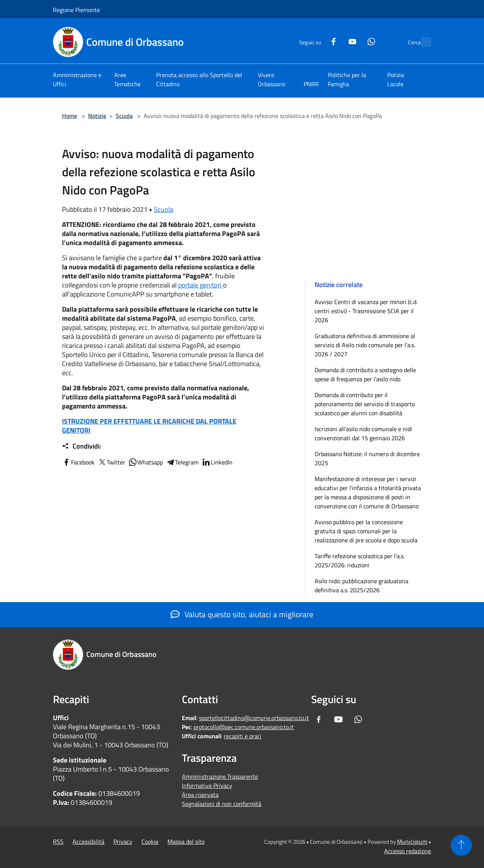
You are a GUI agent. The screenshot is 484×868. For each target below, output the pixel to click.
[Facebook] (317, 41)
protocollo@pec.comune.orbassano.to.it (244, 727)
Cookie (150, 842)
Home (70, 116)
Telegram (182, 462)
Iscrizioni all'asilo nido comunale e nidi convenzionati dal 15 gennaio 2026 (363, 433)
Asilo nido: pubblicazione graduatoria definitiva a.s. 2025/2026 (361, 585)
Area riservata (200, 795)
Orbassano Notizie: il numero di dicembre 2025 (367, 458)
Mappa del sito (186, 842)
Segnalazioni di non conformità (222, 804)
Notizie (97, 116)
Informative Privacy (207, 786)
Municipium (412, 842)
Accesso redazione (408, 851)
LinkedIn (217, 462)
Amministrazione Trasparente (220, 776)
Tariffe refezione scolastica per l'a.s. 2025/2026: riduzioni (360, 561)
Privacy (123, 842)
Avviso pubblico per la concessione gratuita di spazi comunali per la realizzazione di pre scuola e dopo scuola (366, 531)
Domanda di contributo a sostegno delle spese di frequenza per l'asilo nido (365, 374)
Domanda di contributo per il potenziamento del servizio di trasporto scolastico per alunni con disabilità (365, 404)
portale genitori (201, 285)
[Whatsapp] (355, 41)
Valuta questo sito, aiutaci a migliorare (242, 614)
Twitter (111, 462)
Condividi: (81, 446)
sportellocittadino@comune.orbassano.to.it (254, 718)
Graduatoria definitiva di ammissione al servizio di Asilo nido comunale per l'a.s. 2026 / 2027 (365, 345)
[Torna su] (461, 845)
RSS (58, 842)
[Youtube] (336, 41)
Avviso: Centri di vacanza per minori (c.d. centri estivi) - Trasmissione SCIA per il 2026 (366, 311)
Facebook (78, 462)
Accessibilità (88, 842)
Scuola (124, 116)
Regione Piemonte (76, 10)
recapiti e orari (243, 736)
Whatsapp (146, 462)
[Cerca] (422, 42)
